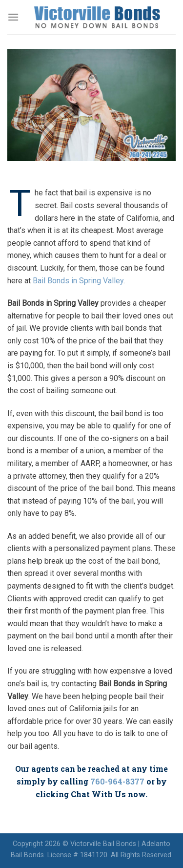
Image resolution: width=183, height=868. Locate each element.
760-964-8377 (117, 781)
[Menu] (13, 17)
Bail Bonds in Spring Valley (78, 281)
